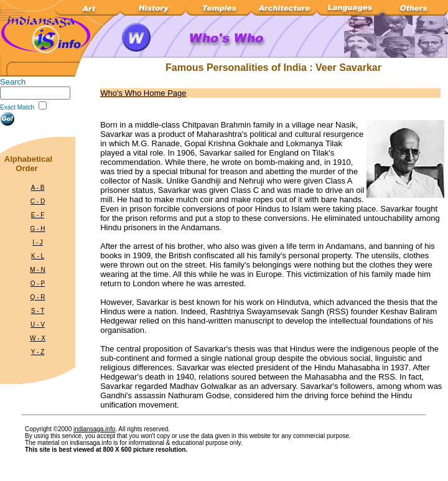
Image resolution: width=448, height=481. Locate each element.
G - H (38, 229)
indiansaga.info (94, 429)
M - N (37, 270)
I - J (38, 242)
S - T (38, 311)
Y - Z (38, 352)
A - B (38, 188)
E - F (38, 215)
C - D (38, 201)
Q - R (38, 297)
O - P (38, 283)
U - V (38, 325)
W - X (38, 338)
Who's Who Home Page (143, 93)
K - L (38, 256)
